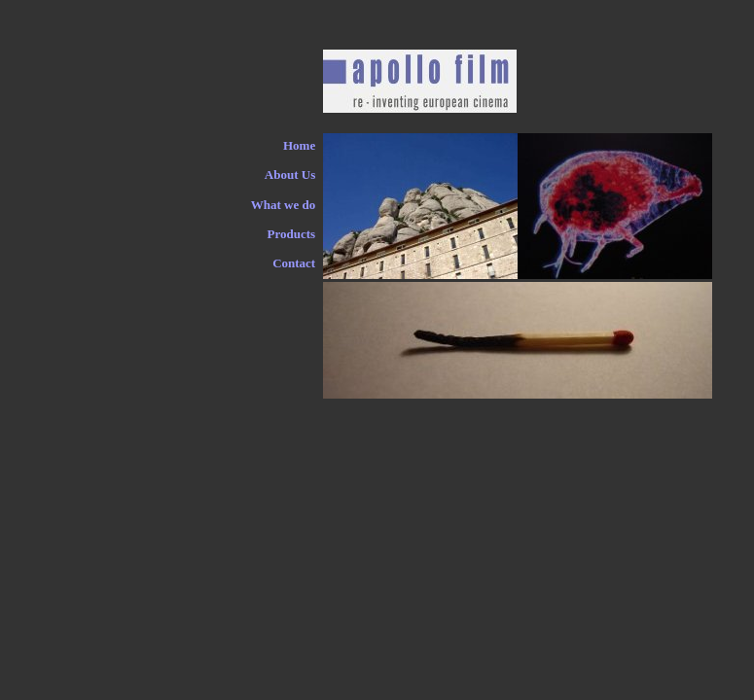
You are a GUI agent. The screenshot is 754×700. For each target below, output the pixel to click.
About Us (290, 175)
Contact (294, 263)
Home (299, 145)
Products (292, 234)
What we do (283, 205)
